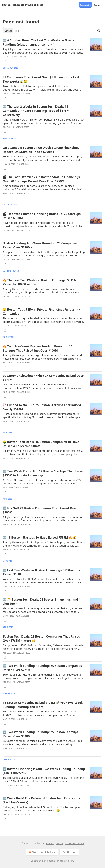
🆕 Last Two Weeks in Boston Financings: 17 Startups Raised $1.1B (41, 572)
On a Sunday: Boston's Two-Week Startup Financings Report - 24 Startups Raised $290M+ (41, 150)
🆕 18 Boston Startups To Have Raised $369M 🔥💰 (39, 537)
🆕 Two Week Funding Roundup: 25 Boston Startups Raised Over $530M (40, 734)
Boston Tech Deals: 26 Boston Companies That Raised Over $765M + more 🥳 (41, 639)
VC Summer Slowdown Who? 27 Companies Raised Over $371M (43, 378)
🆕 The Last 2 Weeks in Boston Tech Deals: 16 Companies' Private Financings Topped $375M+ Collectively (37, 111)
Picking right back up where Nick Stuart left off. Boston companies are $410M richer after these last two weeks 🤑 (43, 809)
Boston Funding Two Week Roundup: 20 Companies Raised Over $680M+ (40, 245)
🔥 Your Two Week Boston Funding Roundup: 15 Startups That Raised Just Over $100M (38, 348)
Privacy (50, 843)
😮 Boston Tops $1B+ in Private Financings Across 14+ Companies (41, 311)
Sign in (98, 5)
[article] (52, 51)
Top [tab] (17, 31)
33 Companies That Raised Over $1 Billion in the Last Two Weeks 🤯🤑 (41, 79)
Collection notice (74, 843)
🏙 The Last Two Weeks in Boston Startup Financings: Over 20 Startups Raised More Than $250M (42, 179)
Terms (60, 843)
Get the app (69, 852)
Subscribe (85, 5)
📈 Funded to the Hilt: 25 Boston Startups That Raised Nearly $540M (42, 407)
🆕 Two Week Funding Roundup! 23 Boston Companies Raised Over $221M (42, 668)
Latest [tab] (8, 31)
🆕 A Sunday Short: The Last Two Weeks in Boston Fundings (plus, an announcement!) (39, 42)
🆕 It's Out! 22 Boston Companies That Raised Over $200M (40, 510)
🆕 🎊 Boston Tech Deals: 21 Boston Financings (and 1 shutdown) (42, 602)
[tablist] (12, 31)
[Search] (99, 31)
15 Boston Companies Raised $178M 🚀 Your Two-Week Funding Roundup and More (43, 705)
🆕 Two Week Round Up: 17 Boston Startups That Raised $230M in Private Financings (44, 473)
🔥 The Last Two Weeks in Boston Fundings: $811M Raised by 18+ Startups (40, 282)
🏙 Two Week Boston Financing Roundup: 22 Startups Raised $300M (42, 216)
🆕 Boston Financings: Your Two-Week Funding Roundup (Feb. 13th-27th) (44, 771)
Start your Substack (41, 852)
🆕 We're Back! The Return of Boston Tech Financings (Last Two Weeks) (41, 800)
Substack (36, 861)
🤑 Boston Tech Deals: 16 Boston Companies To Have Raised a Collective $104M (41, 444)
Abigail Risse (22, 57)
